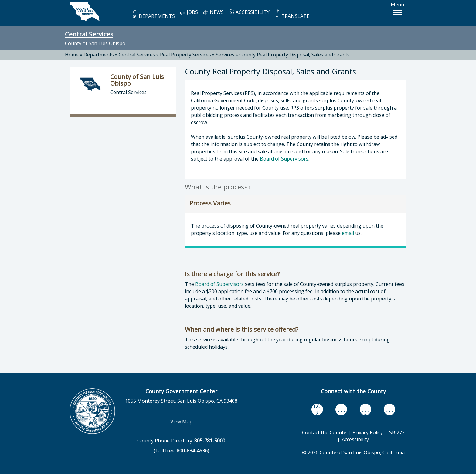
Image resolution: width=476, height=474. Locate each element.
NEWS (213, 12)
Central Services (89, 34)
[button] (397, 12)
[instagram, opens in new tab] (389, 409)
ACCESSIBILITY (249, 12)
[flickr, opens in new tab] (365, 409)
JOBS (189, 12)
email (348, 233)
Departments (99, 55)
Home (72, 55)
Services (225, 55)
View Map (186, 421)
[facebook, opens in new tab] (317, 409)
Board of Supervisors (284, 159)
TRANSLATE (292, 14)
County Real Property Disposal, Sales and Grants (294, 55)
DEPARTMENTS (153, 14)
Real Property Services (185, 55)
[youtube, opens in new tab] (341, 409)
